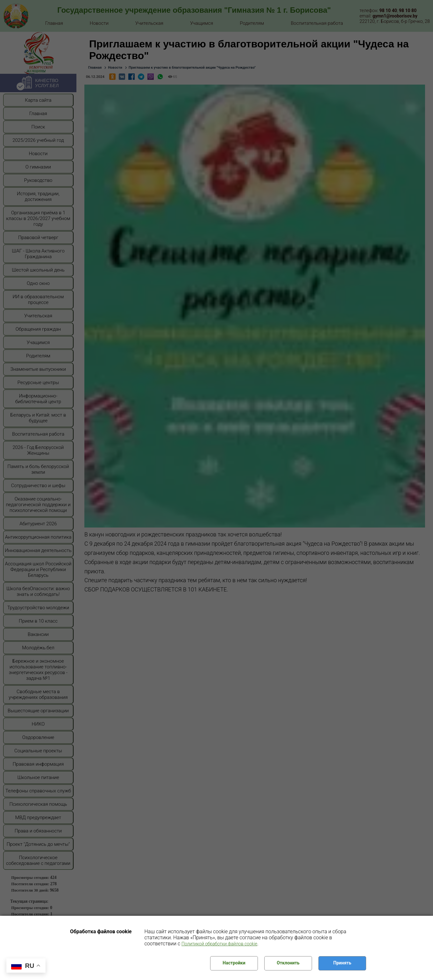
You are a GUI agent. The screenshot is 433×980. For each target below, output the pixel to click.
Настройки (234, 963)
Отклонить (288, 963)
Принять (342, 963)
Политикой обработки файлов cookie (219, 944)
